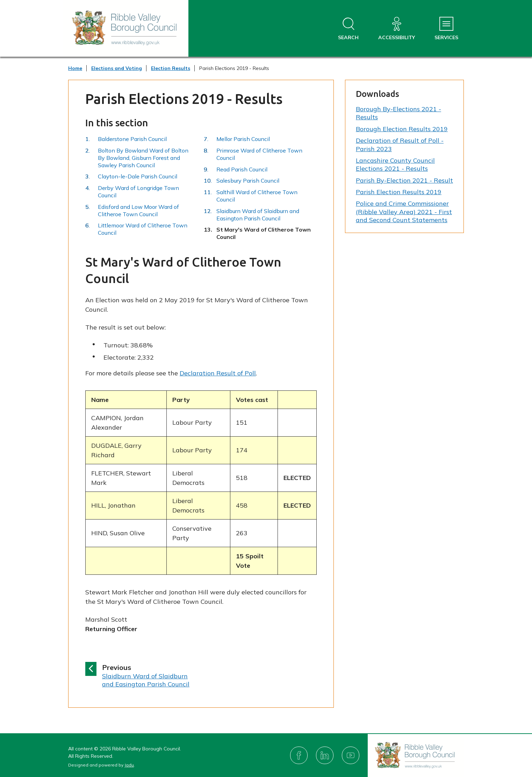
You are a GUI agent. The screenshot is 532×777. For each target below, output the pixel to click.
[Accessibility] (397, 29)
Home (75, 68)
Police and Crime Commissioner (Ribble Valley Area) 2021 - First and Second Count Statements (404, 212)
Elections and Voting (117, 68)
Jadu (129, 765)
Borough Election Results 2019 (402, 129)
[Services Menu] (446, 29)
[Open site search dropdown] (348, 29)
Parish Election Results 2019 (399, 192)
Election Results (171, 68)
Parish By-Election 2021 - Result (404, 180)
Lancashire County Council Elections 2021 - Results (395, 164)
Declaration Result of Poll (218, 373)
